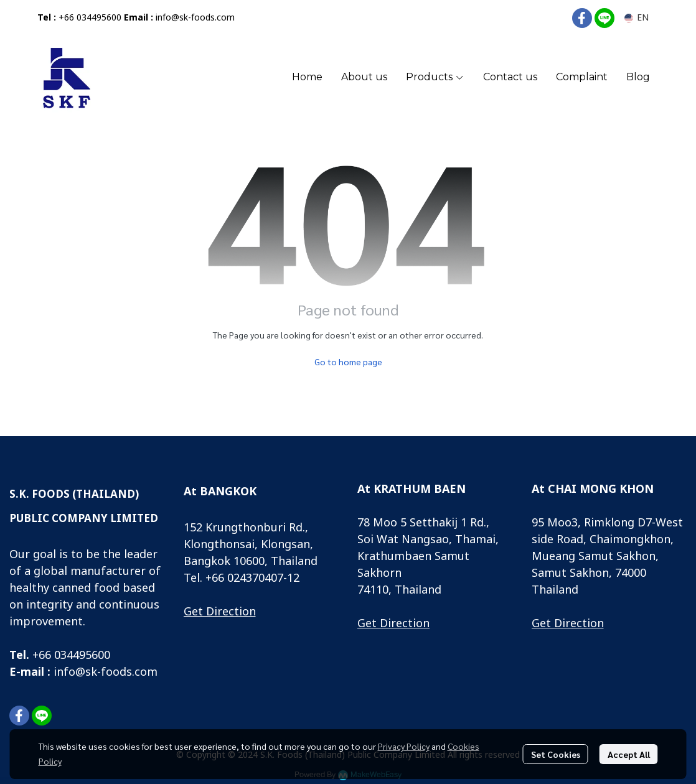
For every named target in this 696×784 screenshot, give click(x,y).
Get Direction (220, 612)
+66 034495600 (90, 18)
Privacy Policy (404, 746)
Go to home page (348, 362)
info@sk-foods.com (195, 18)
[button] (637, 18)
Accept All (629, 754)
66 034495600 (74, 656)
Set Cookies (556, 754)
